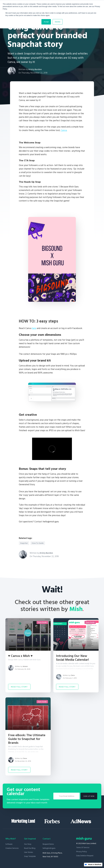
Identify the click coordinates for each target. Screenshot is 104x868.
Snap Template (30, 856)
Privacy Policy (82, 852)
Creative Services (12, 848)
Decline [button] (58, 22)
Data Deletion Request (85, 856)
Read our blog (30, 848)
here (34, 328)
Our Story (28, 844)
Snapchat (24, 543)
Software (9, 844)
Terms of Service (83, 848)
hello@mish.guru (49, 848)
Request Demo (48, 844)
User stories (29, 852)
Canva (64, 130)
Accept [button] (46, 22)
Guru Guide (42, 622)
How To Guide (38, 543)
